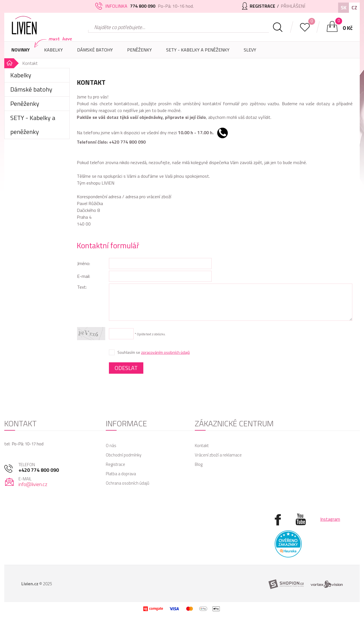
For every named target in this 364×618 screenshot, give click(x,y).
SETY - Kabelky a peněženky (198, 50)
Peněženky (139, 52)
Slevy (250, 50)
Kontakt (202, 446)
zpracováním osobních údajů (165, 352)
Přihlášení (293, 6)
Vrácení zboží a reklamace (218, 455)
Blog (199, 464)
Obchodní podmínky (124, 455)
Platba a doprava (121, 474)
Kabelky (53, 52)
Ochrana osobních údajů (128, 483)
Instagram (330, 519)
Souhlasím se (154, 352)
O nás (111, 446)
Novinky (21, 50)
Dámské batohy (95, 50)
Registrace (115, 464)
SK (344, 8)
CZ (354, 8)
